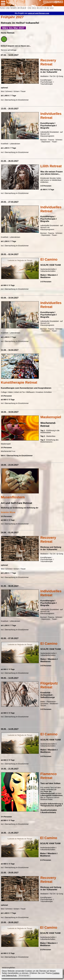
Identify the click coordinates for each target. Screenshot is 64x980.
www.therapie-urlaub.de (53, 2)
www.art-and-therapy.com (39, 13)
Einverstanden (24, 976)
